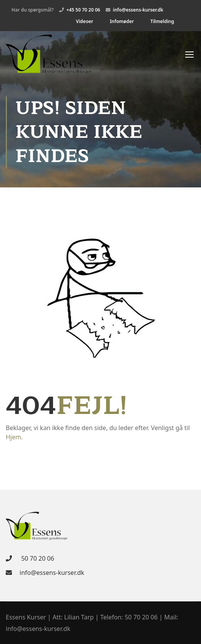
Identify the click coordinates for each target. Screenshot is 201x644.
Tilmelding (162, 21)
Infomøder (122, 21)
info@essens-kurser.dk (52, 573)
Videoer (84, 21)
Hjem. (14, 437)
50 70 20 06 (37, 558)
